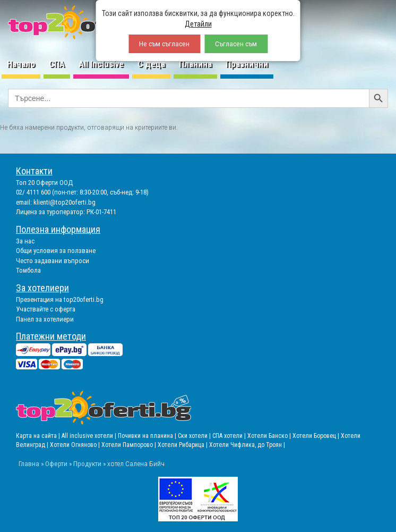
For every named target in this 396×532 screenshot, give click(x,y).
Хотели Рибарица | (183, 445)
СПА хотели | (230, 436)
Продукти (87, 463)
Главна (29, 463)
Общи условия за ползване (56, 251)
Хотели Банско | (270, 436)
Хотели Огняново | (76, 445)
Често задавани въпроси (53, 261)
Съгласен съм (236, 44)
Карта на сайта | (39, 436)
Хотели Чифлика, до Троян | (247, 445)
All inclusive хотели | (90, 436)
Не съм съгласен (164, 44)
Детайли (198, 24)
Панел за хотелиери (45, 319)
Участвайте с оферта (46, 309)
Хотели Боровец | (317, 436)
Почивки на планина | (148, 436)
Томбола (28, 270)
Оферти (56, 463)
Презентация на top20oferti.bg (60, 299)
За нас (25, 241)
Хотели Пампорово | (130, 445)
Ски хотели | (195, 436)
